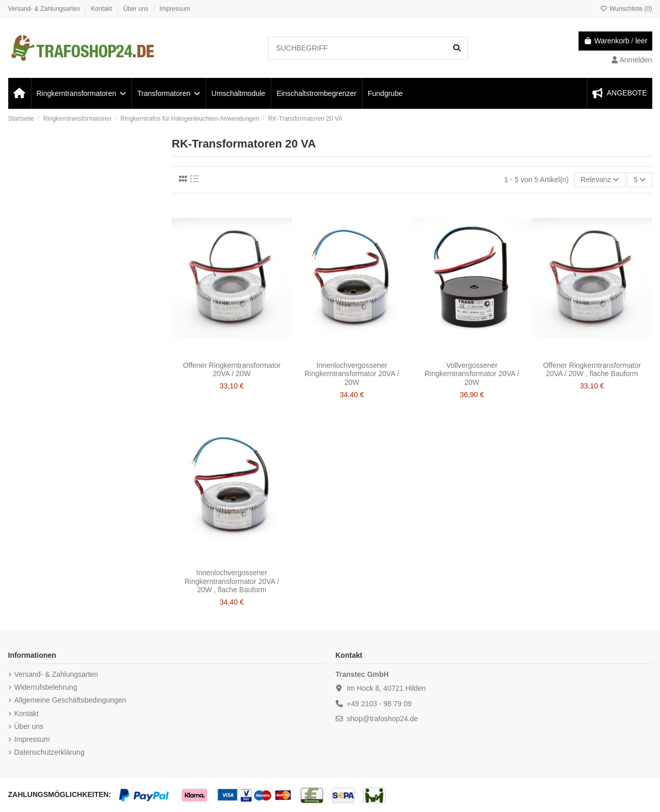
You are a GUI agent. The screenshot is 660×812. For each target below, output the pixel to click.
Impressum (175, 9)
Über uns (137, 9)
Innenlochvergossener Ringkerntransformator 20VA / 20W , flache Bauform (232, 581)
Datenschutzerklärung (49, 752)
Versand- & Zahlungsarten (45, 9)
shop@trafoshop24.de (383, 719)
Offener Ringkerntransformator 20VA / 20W (232, 370)
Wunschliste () (626, 9)
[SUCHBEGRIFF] (457, 48)
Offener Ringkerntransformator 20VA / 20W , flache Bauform (592, 370)
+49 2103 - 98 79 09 (379, 704)
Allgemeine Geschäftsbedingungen (70, 700)
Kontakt (103, 9)
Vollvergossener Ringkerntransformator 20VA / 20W (472, 374)
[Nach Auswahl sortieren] (600, 180)
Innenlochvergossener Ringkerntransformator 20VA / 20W (352, 374)
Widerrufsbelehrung (46, 687)
